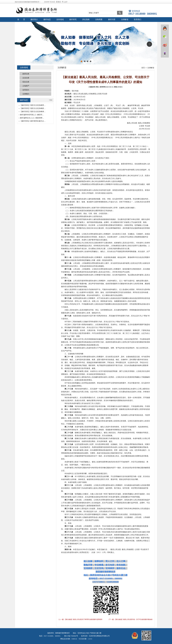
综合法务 (26, 82)
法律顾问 (26, 94)
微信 (165, 37)
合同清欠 (26, 90)
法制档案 (99, 19)
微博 (165, 45)
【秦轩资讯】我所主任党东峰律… (33, 112)
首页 (143, 68)
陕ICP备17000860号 (71, 636)
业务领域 (60, 19)
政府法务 (26, 74)
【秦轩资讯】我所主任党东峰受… (33, 105)
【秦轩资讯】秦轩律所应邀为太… (33, 121)
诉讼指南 (86, 19)
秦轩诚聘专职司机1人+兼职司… (32, 115)
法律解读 (125, 19)
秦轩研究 (73, 19)
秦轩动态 (47, 19)
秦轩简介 (34, 19)
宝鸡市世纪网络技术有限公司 (99, 636)
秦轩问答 (112, 19)
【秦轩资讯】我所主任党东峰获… (33, 108)
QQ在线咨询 (165, 28)
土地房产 (26, 86)
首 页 (21, 19)
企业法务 (26, 78)
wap (165, 53)
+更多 (51, 100)
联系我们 (138, 19)
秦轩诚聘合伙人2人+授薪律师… (32, 118)
